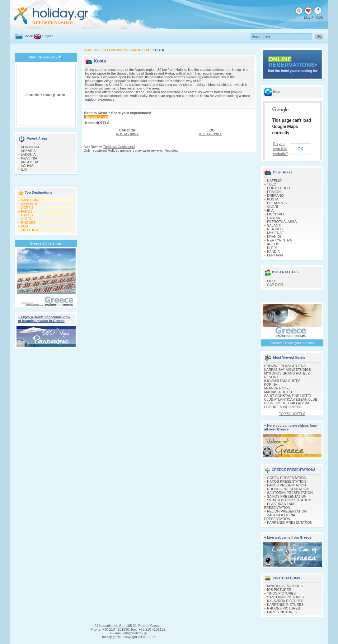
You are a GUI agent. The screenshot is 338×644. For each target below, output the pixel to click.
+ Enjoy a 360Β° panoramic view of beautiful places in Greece (44, 319)
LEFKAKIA (275, 255)
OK (300, 149)
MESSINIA (29, 158)
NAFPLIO (274, 181)
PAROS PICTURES (282, 612)
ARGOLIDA (29, 162)
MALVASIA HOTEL (279, 392)
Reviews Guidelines (119, 147)
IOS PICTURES (279, 590)
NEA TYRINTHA (279, 240)
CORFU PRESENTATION (287, 478)
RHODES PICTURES (284, 608)
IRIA (270, 210)
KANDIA (273, 251)
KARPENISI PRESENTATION (290, 522)
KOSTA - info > (127, 132)
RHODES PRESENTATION (288, 489)
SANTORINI (30, 200)
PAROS (27, 211)
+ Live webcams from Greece (288, 537)
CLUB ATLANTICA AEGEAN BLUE (291, 399)
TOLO (272, 184)
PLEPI (272, 248)
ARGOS (273, 244)
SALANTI (274, 225)
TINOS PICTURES (281, 593)
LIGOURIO (275, 214)
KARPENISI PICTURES (285, 605)
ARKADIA (28, 151)
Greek (28, 36)
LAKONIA (28, 154)
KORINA (271, 384)
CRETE (27, 219)
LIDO (271, 281)
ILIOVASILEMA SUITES (282, 381)
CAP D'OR (275, 285)
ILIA (24, 169)
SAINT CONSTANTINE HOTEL (288, 396)
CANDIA (274, 218)
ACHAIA (27, 166)
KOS (24, 226)
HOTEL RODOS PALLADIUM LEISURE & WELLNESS (287, 405)
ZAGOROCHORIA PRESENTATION (280, 517)
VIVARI (272, 207)
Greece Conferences (46, 243)
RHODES (28, 223)
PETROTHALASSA (282, 222)
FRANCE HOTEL (277, 388)
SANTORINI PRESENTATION (290, 493)
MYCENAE (275, 233)
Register (171, 150)
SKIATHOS (29, 230)
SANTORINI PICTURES (285, 597)
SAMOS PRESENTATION (287, 496)
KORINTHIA (30, 147)
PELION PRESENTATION (287, 511)
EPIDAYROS (277, 203)
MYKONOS (30, 204)
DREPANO (275, 195)
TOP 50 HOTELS (292, 414)
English (48, 36)
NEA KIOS (275, 229)
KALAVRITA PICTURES (285, 601)
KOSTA (273, 199)
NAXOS (27, 215)
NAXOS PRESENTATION (287, 481)
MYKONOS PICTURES (285, 586)
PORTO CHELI (279, 188)
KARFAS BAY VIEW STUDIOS (288, 370)
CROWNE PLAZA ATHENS (285, 366)
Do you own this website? (281, 149)
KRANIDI (274, 237)
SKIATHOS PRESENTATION (289, 500)
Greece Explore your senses (292, 343)
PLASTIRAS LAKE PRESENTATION (280, 506)
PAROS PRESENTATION (286, 485)
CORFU (27, 208)
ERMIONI (274, 192)
